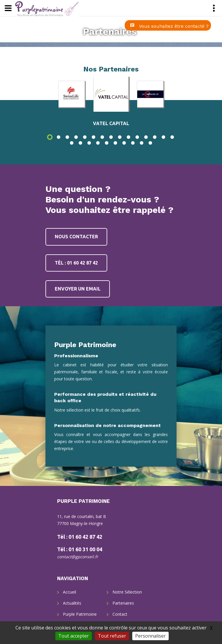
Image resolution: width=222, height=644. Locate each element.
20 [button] (107, 143)
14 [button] (163, 137)
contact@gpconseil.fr (78, 557)
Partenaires (110, 32)
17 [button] (80, 143)
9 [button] (120, 137)
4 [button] (76, 137)
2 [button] (59, 137)
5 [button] (85, 137)
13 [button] (155, 137)
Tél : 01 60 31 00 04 (80, 549)
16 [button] (72, 143)
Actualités (72, 603)
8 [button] (111, 137)
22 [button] (124, 143)
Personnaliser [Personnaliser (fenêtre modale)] (150, 636)
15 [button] (172, 137)
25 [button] (150, 143)
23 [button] (133, 143)
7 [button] (102, 137)
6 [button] (94, 137)
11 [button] (137, 137)
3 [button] (67, 137)
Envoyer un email (78, 289)
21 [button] (115, 143)
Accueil (69, 592)
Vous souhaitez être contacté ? (174, 26)
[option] (111, 94)
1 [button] (50, 137)
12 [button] (146, 137)
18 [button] (89, 143)
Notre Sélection (127, 592)
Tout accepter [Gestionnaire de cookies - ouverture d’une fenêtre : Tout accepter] (74, 636)
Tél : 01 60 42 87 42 (76, 263)
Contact (120, 614)
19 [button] (98, 143)
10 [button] (128, 137)
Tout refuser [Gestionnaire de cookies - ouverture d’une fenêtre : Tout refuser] (112, 636)
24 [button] (142, 143)
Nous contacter (76, 237)
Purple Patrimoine (80, 614)
